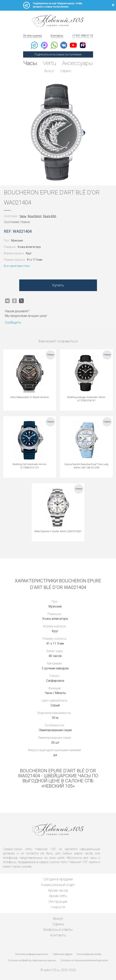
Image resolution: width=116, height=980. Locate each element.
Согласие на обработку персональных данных (32, 960)
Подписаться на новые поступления (58, 54)
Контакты (57, 36)
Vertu (50, 63)
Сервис (66, 71)
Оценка (58, 924)
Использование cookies (89, 954)
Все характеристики (17, 266)
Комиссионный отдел (58, 885)
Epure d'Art (50, 216)
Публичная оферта (62, 954)
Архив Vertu (58, 896)
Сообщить (13, 322)
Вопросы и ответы (58, 930)
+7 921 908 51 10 (83, 36)
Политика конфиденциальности (32, 954)
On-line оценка (32, 36)
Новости (58, 907)
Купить (58, 285)
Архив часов (58, 890)
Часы (30, 63)
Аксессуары (77, 63)
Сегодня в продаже (58, 879)
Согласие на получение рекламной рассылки (84, 960)
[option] (58, 132)
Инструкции (58, 901)
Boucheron (35, 216)
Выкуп (49, 71)
